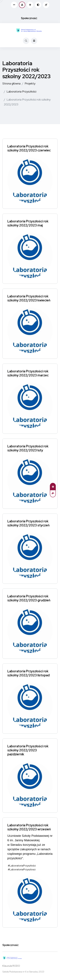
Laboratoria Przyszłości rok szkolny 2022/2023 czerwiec (29, 148)
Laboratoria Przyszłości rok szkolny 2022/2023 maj (28, 223)
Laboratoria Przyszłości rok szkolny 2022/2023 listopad (28, 673)
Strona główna (11, 83)
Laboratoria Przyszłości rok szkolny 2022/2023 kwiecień (29, 298)
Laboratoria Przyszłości (21, 91)
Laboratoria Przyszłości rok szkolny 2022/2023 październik (28, 750)
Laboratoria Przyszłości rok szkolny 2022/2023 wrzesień (29, 827)
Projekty (30, 83)
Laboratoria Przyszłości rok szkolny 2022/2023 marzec (28, 373)
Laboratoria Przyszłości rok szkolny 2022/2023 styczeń (28, 523)
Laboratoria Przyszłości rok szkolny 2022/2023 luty (28, 448)
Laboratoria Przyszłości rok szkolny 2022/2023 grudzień (29, 598)
